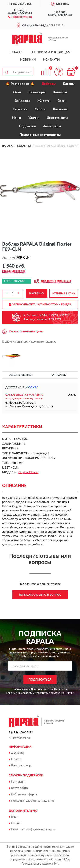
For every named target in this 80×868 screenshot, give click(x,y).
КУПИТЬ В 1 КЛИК (64, 293)
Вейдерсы (22, 101)
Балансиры (37, 92)
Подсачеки (28, 126)
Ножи (17, 118)
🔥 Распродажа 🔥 (20, 84)
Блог (14, 817)
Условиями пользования (50, 693)
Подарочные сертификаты (40, 135)
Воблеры (49, 84)
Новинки (28, 60)
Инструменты (57, 118)
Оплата (16, 759)
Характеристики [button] (21, 375)
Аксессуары (52, 126)
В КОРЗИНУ (36, 293)
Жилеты (44, 101)
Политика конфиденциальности (33, 830)
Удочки (34, 118)
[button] (20, 17)
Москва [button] (32, 388)
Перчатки (20, 109)
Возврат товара (22, 766)
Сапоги (40, 109)
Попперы (60, 92)
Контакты (51, 60)
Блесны (69, 84)
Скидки (16, 823)
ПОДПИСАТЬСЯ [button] (40, 680)
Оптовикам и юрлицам (51, 52)
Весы (61, 101)
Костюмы (60, 109)
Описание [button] (59, 375)
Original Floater (28, 472)
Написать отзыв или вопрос (40, 595)
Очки (17, 92)
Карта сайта (19, 788)
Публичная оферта (24, 794)
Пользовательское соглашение (32, 801)
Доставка (18, 753)
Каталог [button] (16, 52)
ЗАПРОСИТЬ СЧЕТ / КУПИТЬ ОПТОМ (40, 304)
